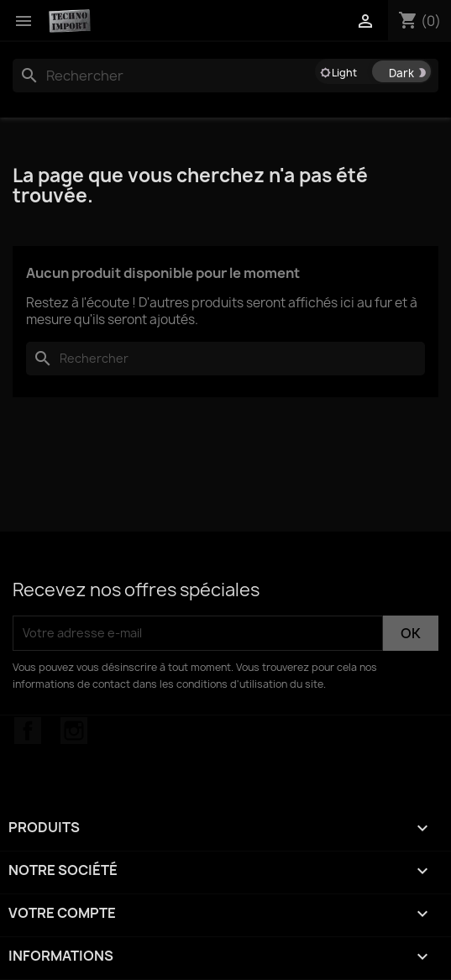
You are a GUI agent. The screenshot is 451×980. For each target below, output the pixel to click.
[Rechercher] (225, 76)
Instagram (74, 731)
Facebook (28, 731)
